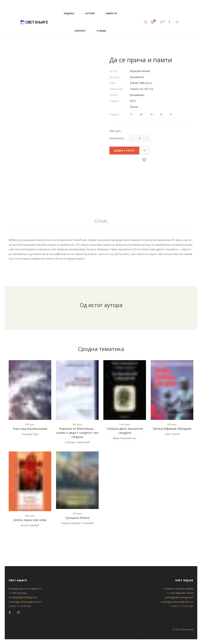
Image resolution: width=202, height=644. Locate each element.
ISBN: (113, 83)
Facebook (169, 22)
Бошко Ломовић (30, 525)
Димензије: (116, 89)
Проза (134, 107)
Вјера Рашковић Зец (125, 438)
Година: (114, 101)
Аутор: (113, 71)
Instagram (177, 22)
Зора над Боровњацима (30, 429)
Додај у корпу (124, 150)
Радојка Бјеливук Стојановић (77, 523)
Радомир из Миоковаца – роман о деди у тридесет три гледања (77, 433)
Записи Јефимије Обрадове (172, 429)
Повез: (113, 95)
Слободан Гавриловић (77, 442)
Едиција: (115, 77)
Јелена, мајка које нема (30, 520)
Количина (117, 138)
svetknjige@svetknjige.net (23, 597)
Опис (101, 221)
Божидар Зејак (30, 434)
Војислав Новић (140, 71)
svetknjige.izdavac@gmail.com (25, 602)
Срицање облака (77, 518)
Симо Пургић (172, 434)
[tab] (101, 221)
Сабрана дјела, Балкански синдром (125, 431)
